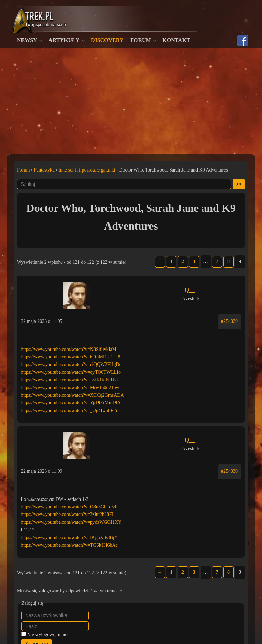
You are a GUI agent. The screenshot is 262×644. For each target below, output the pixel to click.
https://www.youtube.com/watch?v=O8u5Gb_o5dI (69, 507)
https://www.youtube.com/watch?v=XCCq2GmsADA (72, 395)
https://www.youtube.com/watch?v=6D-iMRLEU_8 (71, 357)
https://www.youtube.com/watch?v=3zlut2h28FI (67, 514)
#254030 (229, 471)
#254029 (229, 321)
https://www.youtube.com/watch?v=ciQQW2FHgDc (71, 364)
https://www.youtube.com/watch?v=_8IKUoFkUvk (70, 380)
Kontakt (176, 40)
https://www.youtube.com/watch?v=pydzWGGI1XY (71, 522)
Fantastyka (44, 170)
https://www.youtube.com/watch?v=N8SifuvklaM (69, 349)
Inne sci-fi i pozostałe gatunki (87, 170)
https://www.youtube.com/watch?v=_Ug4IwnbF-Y (69, 410)
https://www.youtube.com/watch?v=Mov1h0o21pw (70, 388)
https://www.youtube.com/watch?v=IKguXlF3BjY (69, 538)
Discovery (107, 40)
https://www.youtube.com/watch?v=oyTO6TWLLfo (71, 372)
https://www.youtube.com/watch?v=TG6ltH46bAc (69, 545)
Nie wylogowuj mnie (47, 635)
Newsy (27, 40)
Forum (141, 40)
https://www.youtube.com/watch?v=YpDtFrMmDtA (71, 403)
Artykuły (64, 40)
